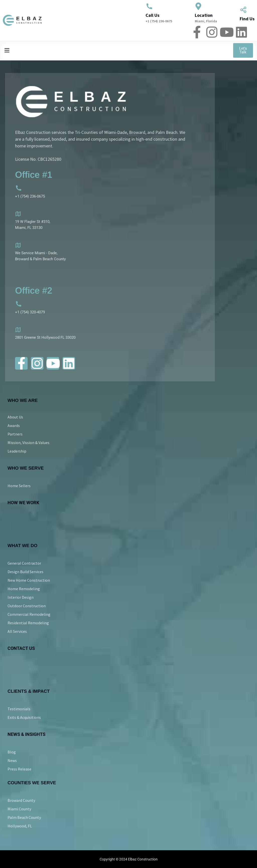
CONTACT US (21, 648)
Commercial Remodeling (29, 614)
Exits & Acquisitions (24, 717)
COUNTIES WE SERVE (32, 783)
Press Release (19, 769)
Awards (14, 425)
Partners (15, 434)
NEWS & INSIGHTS (26, 734)
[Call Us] (149, 6)
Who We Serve (26, 468)
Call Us (152, 15)
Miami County (19, 809)
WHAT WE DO (22, 546)
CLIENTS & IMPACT (29, 691)
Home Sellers (19, 486)
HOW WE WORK (23, 503)
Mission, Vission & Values (28, 443)
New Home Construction (29, 580)
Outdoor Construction (27, 606)
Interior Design (21, 597)
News (12, 760)
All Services (17, 631)
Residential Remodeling (28, 623)
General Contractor (24, 563)
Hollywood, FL (20, 826)
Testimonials (19, 709)
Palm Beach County (24, 817)
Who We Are (23, 400)
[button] (100, 50)
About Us (15, 417)
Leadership (17, 451)
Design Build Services (25, 572)
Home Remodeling (24, 589)
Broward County (21, 800)
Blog (12, 752)
